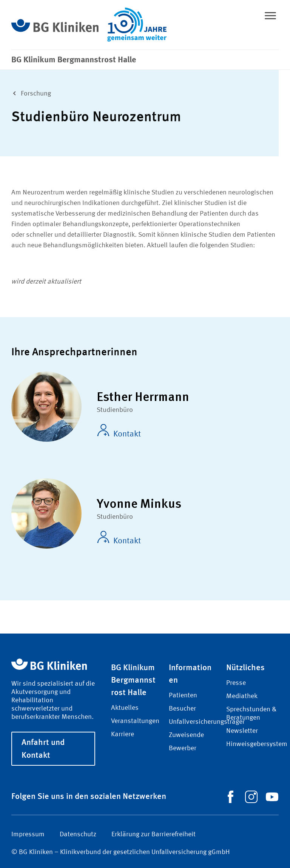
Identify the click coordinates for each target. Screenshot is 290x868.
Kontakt (119, 431)
